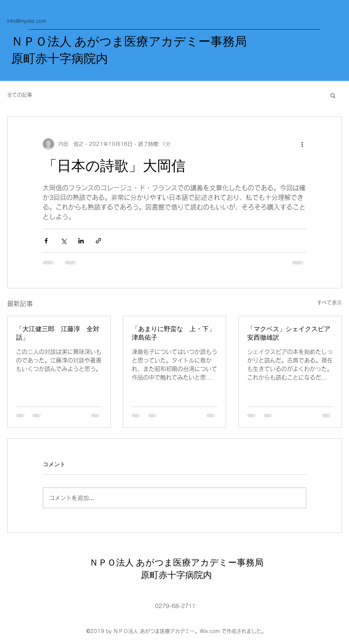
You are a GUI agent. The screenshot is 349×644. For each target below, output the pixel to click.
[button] (333, 95)
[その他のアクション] (302, 144)
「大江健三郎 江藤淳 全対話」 (58, 333)
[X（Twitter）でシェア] (64, 241)
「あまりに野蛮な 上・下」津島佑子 (173, 333)
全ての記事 (20, 95)
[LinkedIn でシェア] (81, 241)
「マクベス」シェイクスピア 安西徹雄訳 (290, 333)
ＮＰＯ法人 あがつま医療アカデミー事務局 (129, 42)
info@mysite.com (27, 21)
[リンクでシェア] (98, 241)
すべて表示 (329, 303)
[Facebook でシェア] (46, 241)
